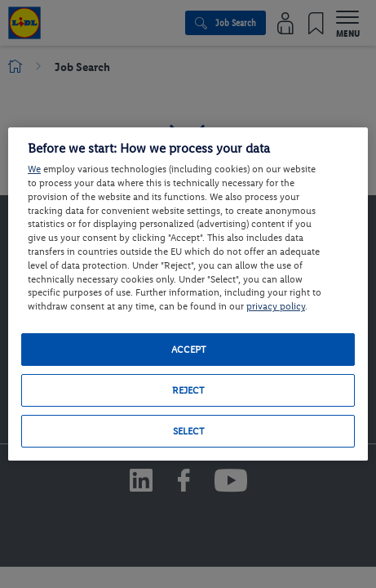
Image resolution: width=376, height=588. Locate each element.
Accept (188, 350)
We (34, 169)
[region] (188, 294)
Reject (188, 390)
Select (188, 431)
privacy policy (276, 306)
